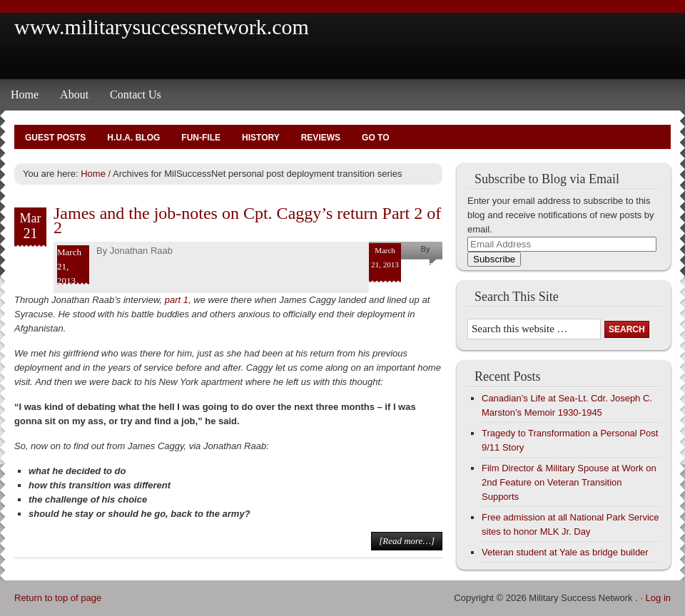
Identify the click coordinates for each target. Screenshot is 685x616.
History (261, 138)
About (74, 94)
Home (25, 94)
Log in (658, 598)
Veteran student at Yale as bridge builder (565, 552)
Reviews (321, 138)
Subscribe (494, 259)
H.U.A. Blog (133, 138)
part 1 (177, 300)
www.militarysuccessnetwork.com (162, 27)
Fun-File (201, 138)
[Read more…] (407, 541)
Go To (375, 138)
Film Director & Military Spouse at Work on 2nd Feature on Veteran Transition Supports (569, 482)
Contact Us (136, 94)
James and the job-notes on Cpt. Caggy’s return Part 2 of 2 (247, 220)
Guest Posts (55, 138)
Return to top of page (58, 598)
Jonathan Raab (141, 251)
